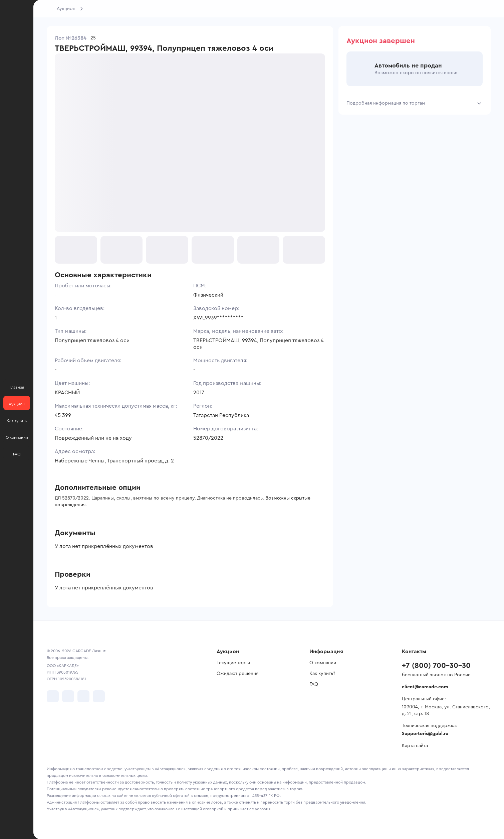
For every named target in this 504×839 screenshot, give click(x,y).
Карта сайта (415, 746)
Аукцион (66, 9)
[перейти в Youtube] (83, 696)
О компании (323, 663)
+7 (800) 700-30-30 (436, 666)
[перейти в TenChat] (99, 696)
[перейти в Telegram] (68, 696)
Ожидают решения (237, 674)
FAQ (314, 684)
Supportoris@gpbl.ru (425, 734)
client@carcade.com (425, 687)
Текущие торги (233, 663)
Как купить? (322, 674)
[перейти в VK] (53, 696)
